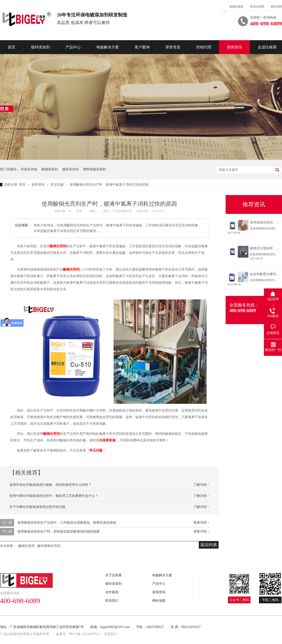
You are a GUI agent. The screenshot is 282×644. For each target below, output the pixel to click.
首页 (23, 185)
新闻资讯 (235, 47)
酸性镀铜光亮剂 (49, 546)
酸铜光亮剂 (58, 246)
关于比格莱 (114, 575)
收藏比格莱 (236, 7)
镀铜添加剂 (50, 169)
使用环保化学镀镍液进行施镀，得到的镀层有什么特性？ (51, 485)
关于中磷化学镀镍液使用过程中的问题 (37, 507)
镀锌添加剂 (40, 47)
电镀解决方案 (108, 47)
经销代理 (204, 47)
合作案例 (112, 592)
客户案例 (142, 47)
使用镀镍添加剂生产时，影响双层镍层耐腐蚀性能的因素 (59, 532)
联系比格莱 (257, 7)
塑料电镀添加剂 (94, 169)
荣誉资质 (173, 47)
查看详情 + (201, 523)
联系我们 (112, 601)
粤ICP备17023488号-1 (84, 634)
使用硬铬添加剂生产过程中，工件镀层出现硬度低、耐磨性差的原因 (67, 523)
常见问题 (58, 185)
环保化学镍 (29, 169)
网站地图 (276, 7)
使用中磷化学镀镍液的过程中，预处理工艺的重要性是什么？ (54, 496)
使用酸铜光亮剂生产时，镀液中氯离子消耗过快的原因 (109, 185)
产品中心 (73, 47)
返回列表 (209, 545)
